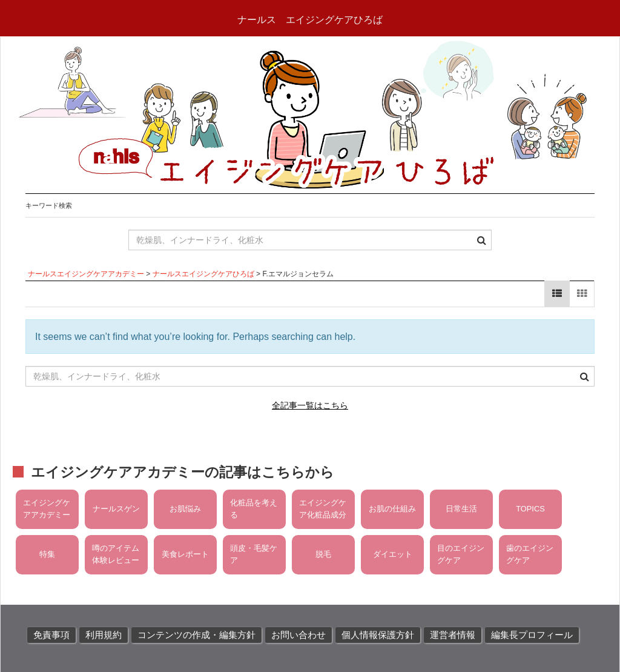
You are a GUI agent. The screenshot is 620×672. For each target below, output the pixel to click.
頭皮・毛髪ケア (254, 554)
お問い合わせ (298, 635)
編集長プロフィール (532, 635)
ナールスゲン (116, 509)
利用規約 (104, 635)
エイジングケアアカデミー (47, 509)
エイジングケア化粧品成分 (323, 509)
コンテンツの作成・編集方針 (196, 635)
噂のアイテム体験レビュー (116, 554)
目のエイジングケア (461, 554)
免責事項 (51, 635)
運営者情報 (453, 635)
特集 (47, 554)
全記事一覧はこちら (310, 405)
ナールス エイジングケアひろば (310, 20)
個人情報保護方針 (378, 635)
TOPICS (530, 509)
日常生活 (461, 509)
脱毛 (323, 554)
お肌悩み (185, 509)
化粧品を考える (254, 509)
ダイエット (393, 554)
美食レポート (185, 554)
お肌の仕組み (392, 509)
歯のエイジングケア (530, 554)
